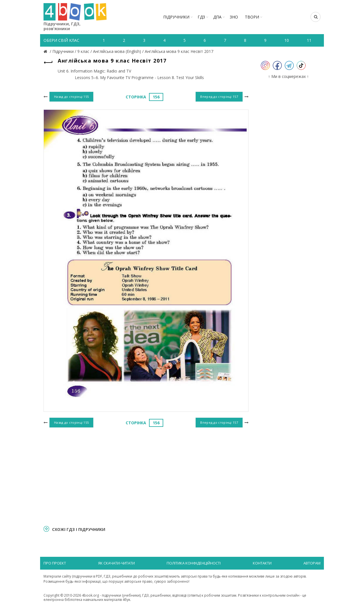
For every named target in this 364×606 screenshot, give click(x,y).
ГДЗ (201, 17)
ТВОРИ (252, 17)
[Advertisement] (146, 476)
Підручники (176, 17)
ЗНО (234, 17)
